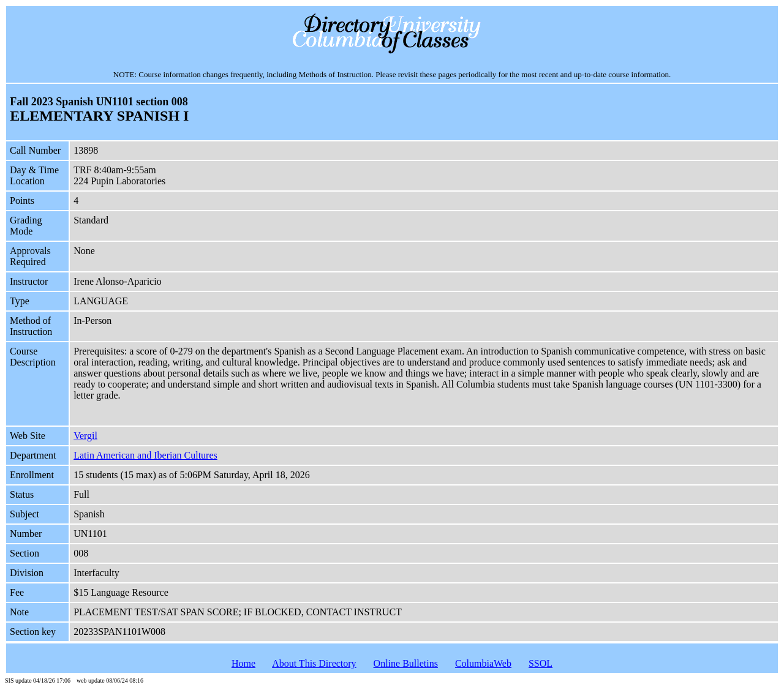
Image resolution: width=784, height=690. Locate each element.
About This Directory (314, 663)
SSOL (541, 663)
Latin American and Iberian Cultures (145, 455)
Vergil (85, 436)
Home (243, 663)
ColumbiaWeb (483, 663)
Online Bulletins (406, 663)
